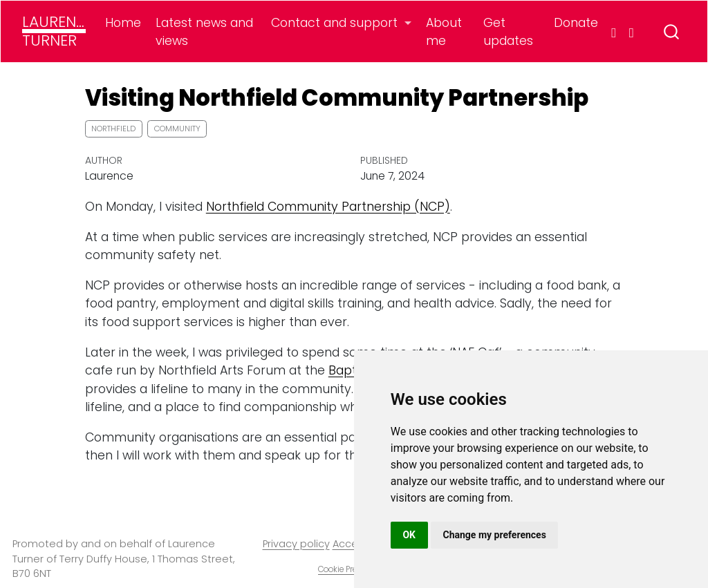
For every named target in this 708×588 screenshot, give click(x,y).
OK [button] (409, 535)
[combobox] (672, 31)
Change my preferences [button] (495, 535)
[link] (342, 23)
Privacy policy (296, 544)
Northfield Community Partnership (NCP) (328, 207)
